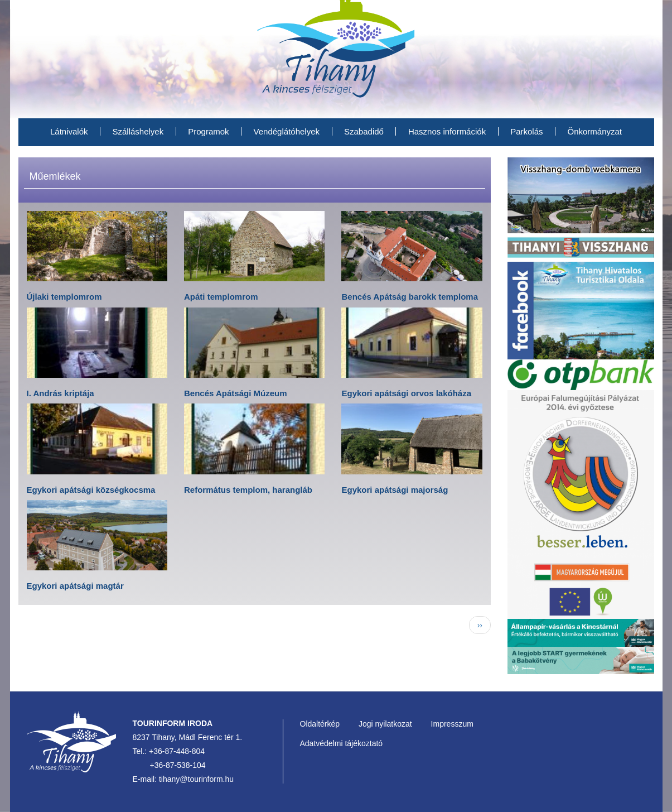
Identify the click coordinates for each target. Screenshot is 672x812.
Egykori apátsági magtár (75, 586)
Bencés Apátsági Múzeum (236, 393)
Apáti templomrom (221, 297)
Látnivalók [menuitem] (69, 131)
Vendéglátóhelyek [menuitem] (287, 131)
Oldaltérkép (320, 724)
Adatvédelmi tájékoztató (342, 743)
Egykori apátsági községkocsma (91, 490)
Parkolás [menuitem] (526, 131)
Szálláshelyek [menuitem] (138, 131)
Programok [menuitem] (208, 131)
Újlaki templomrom (64, 297)
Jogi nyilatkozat (385, 724)
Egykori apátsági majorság (395, 490)
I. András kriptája (61, 393)
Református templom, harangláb (248, 490)
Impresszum (452, 724)
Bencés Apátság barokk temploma (410, 297)
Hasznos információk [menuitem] (447, 131)
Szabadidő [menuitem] (364, 131)
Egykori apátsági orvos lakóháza (406, 393)
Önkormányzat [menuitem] (595, 131)
